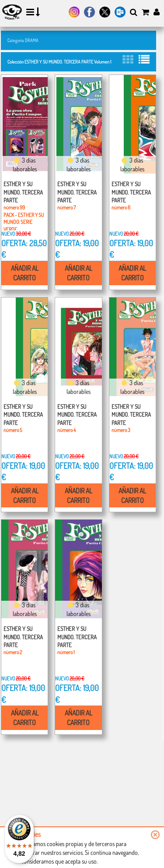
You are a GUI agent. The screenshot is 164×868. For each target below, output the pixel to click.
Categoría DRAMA (23, 40)
